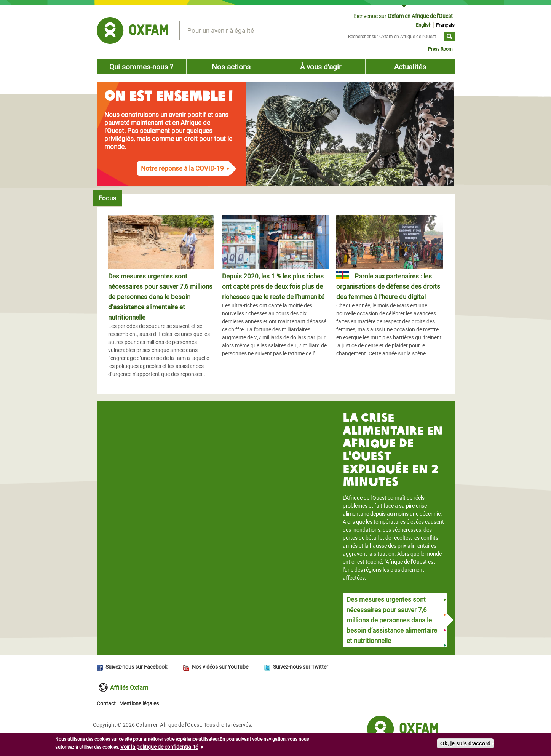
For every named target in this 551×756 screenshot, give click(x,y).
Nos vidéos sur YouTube (220, 667)
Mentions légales (139, 703)
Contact (106, 703)
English (424, 25)
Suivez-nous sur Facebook (136, 667)
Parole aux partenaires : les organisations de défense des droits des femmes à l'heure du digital (388, 286)
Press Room (440, 49)
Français (445, 25)
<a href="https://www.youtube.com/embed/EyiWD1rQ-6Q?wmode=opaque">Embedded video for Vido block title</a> (216, 468)
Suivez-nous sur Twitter (301, 667)
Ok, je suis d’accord (465, 743)
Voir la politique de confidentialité (159, 747)
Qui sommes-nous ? (141, 67)
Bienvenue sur (403, 16)
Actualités (410, 67)
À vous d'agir (321, 67)
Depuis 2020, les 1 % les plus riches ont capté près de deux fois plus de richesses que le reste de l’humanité (273, 286)
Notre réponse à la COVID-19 (182, 168)
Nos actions (231, 67)
